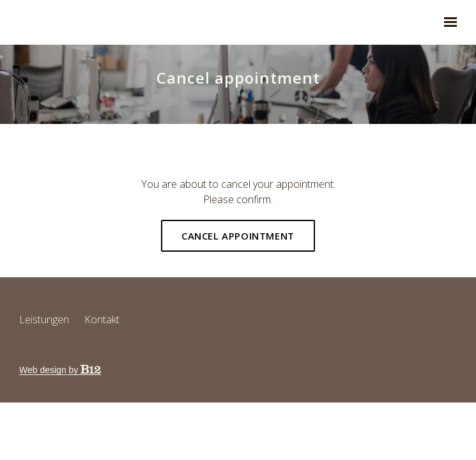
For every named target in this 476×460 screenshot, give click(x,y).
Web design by (60, 370)
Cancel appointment (238, 236)
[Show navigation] (447, 22)
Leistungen (44, 319)
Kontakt (102, 319)
